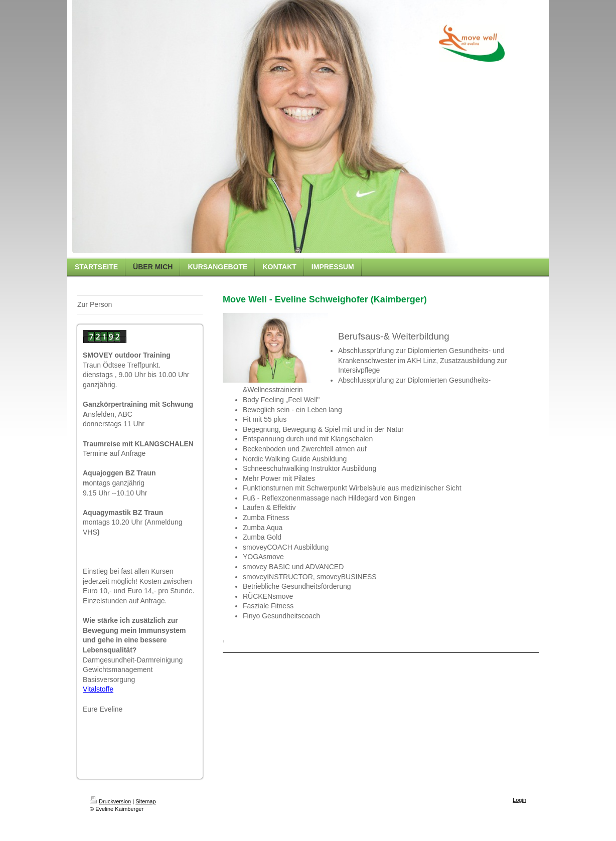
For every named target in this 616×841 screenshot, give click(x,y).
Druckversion (110, 801)
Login (519, 800)
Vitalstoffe (98, 689)
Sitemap (145, 801)
